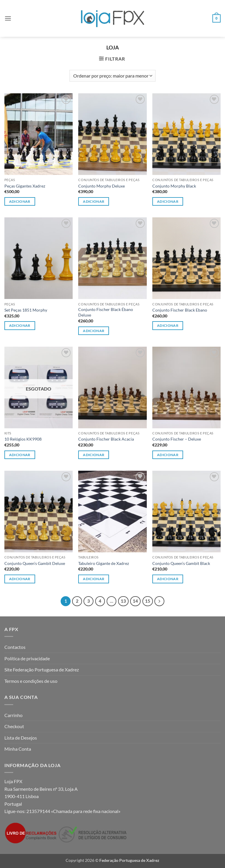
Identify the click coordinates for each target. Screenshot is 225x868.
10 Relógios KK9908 (23, 439)
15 (148, 601)
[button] (8, 18)
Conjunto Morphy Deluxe (102, 186)
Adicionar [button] (20, 201)
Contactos (15, 647)
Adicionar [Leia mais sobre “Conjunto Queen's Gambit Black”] (168, 579)
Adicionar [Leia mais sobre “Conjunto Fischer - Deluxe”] (168, 455)
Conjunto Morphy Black (174, 186)
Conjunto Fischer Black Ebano (180, 310)
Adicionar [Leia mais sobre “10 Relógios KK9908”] (20, 455)
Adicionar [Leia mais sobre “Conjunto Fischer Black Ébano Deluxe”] (94, 331)
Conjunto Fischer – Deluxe (177, 439)
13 (123, 601)
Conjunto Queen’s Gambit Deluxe (35, 563)
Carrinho (13, 715)
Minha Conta (18, 749)
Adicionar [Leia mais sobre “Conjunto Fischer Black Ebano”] (168, 325)
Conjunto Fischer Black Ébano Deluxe (106, 312)
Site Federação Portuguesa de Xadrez (42, 670)
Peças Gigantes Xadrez (25, 186)
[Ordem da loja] (112, 76)
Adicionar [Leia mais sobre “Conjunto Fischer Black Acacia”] (94, 455)
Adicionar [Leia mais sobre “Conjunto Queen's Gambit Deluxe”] (20, 579)
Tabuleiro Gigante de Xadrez (104, 563)
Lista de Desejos (21, 738)
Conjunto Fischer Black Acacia (106, 439)
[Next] (159, 601)
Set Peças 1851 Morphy (26, 310)
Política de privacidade (27, 658)
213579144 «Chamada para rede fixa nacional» (73, 811)
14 (135, 601)
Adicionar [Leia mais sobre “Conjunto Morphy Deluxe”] (94, 201)
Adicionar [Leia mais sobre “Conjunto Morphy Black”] (168, 201)
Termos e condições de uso (31, 681)
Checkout (14, 726)
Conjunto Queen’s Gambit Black (181, 563)
